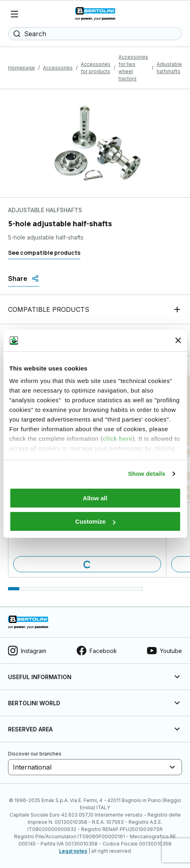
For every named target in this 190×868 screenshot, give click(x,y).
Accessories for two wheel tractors (133, 68)
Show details (147, 474)
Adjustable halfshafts (169, 68)
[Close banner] (178, 340)
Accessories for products (96, 68)
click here (118, 439)
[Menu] (14, 14)
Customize (95, 521)
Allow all (95, 498)
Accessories (58, 68)
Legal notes (73, 851)
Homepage (21, 68)
